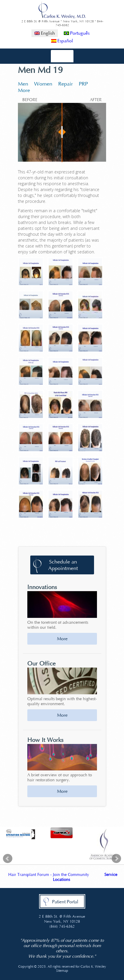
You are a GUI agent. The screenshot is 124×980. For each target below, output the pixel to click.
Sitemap (62, 971)
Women (43, 84)
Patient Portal (65, 902)
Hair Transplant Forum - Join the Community (49, 875)
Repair (66, 84)
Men (23, 84)
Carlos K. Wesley (93, 966)
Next (116, 859)
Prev (8, 859)
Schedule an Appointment (63, 565)
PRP (83, 84)
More (24, 90)
